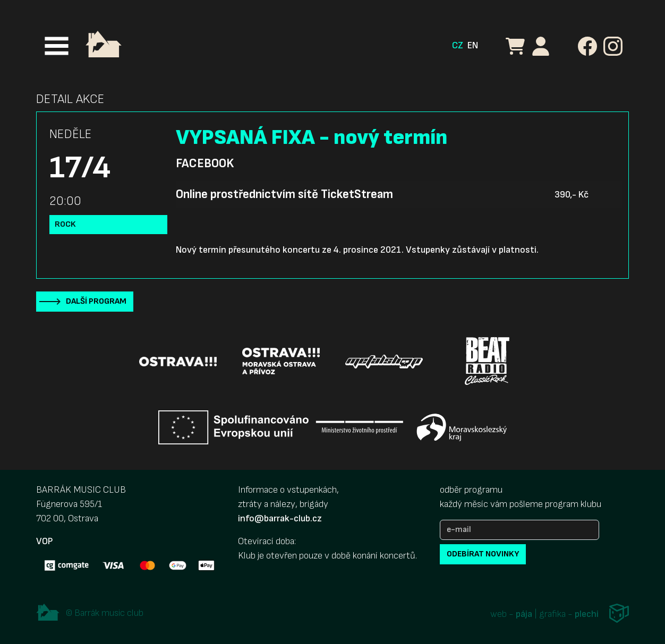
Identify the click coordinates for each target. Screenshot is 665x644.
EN (473, 45)
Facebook (205, 164)
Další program (96, 301)
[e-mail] (519, 530)
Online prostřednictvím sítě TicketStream (284, 194)
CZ (458, 45)
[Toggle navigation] (57, 46)
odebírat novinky (483, 554)
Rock (65, 224)
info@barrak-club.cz (280, 518)
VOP (44, 541)
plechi (587, 615)
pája (524, 615)
